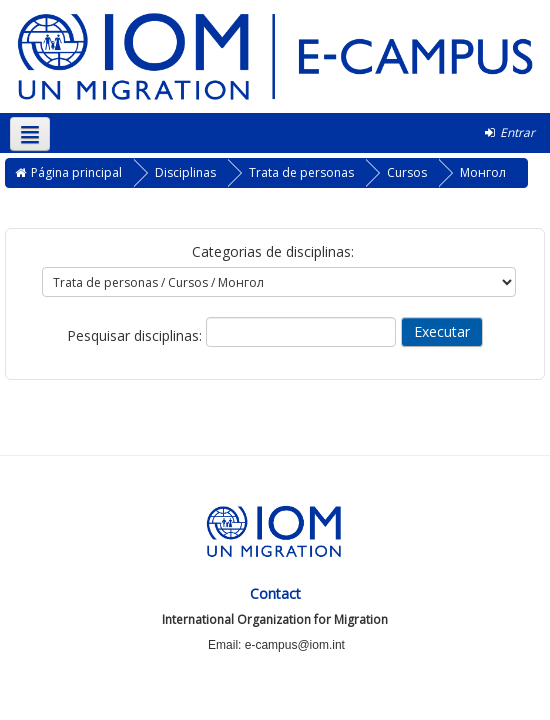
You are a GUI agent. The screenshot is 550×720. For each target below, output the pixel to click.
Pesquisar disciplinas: (136, 335)
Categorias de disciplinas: (273, 251)
